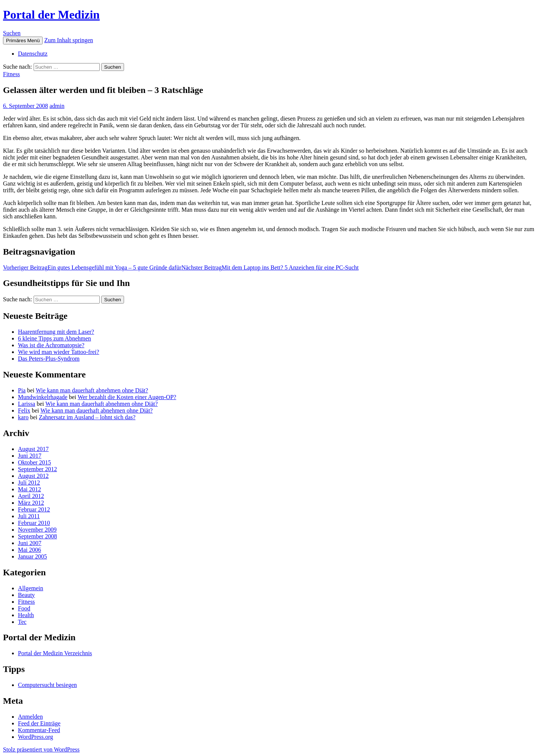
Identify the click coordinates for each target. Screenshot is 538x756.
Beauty (26, 595)
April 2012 (31, 496)
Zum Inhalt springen (69, 40)
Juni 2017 (30, 456)
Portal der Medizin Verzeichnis (55, 653)
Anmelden (30, 717)
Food (24, 608)
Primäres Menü (23, 41)
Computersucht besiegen (47, 685)
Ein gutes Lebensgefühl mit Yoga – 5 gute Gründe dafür (92, 267)
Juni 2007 (30, 543)
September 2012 (37, 469)
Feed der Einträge (39, 723)
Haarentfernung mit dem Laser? (56, 332)
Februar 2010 (34, 523)
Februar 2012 (34, 509)
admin (57, 106)
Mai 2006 (30, 550)
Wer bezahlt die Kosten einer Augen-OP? (127, 397)
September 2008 (37, 536)
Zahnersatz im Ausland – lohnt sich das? (87, 417)
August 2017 (33, 449)
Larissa (27, 404)
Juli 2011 (29, 516)
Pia (22, 390)
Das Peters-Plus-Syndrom (49, 359)
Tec (22, 622)
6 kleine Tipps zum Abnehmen (55, 338)
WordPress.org (35, 737)
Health (26, 615)
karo (23, 417)
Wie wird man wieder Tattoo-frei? (58, 352)
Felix (24, 410)
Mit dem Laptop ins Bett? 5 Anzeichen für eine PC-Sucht (270, 267)
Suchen (12, 33)
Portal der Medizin (51, 15)
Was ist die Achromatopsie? (51, 345)
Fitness (11, 74)
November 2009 (37, 530)
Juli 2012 (29, 483)
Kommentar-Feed (39, 730)
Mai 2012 (30, 489)
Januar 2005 (33, 556)
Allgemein (31, 588)
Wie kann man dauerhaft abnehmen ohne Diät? (92, 390)
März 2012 (31, 503)
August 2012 (33, 476)
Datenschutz (33, 54)
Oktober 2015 (34, 462)
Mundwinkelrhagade (43, 397)
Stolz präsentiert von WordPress (41, 749)
